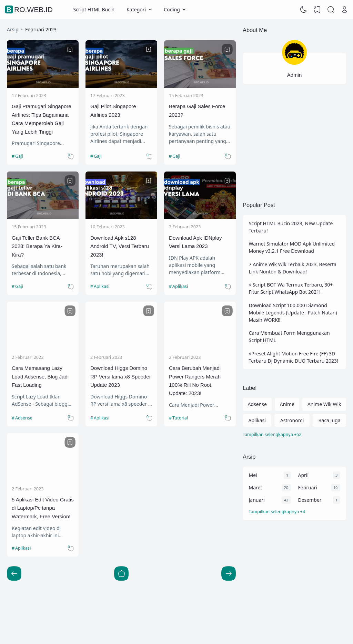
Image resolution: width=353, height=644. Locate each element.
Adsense (24, 418)
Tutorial (180, 418)
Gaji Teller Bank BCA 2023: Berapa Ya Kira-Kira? (37, 246)
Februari (308, 487)
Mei (253, 475)
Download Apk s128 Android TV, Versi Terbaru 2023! (120, 246)
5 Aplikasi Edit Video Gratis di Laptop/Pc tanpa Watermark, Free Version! (43, 508)
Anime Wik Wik (324, 404)
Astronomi (292, 420)
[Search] (331, 10)
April (304, 475)
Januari (257, 500)
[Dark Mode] (304, 10)
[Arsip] (295, 512)
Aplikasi (102, 286)
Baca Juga (329, 420)
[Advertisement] (294, 142)
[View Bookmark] (317, 10)
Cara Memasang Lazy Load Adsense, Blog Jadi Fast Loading (40, 376)
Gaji (19, 156)
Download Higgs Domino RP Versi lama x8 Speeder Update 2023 (121, 376)
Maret (256, 487)
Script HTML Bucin (94, 9)
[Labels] (294, 435)
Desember (310, 500)
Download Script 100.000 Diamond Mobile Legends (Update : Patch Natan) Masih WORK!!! (293, 313)
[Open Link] (344, 10)
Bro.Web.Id (30, 9)
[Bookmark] (70, 50)
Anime (287, 404)
